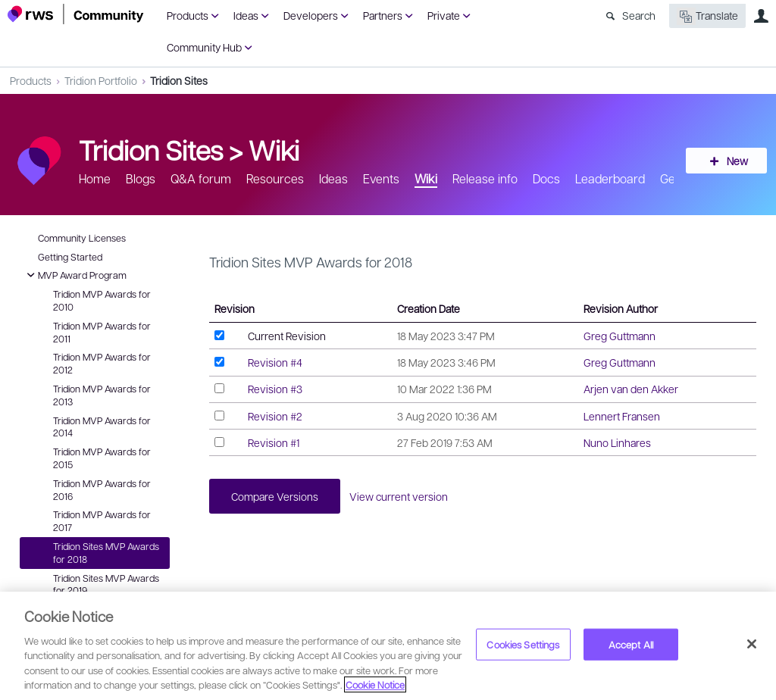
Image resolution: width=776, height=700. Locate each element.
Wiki (274, 149)
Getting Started (70, 257)
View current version (401, 496)
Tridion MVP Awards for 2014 (102, 427)
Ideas (246, 15)
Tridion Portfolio (101, 80)
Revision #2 (275, 416)
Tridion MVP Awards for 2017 (102, 521)
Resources (275, 178)
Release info (485, 178)
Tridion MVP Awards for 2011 (102, 332)
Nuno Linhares (617, 442)
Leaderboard (610, 178)
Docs (546, 178)
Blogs (141, 178)
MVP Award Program (75, 275)
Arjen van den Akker (631, 389)
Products (188, 15)
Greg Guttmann (620, 336)
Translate (707, 16)
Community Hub (204, 47)
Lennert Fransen (622, 416)
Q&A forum (201, 178)
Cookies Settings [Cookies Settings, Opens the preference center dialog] (523, 644)
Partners (383, 15)
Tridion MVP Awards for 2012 (102, 363)
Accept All (631, 644)
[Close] (752, 644)
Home (95, 178)
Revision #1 (274, 442)
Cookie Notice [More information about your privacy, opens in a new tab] (375, 684)
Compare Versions (275, 496)
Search (639, 15)
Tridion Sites (179, 80)
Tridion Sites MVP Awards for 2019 (106, 584)
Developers (311, 15)
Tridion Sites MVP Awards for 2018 (106, 553)
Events (381, 178)
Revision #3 (275, 389)
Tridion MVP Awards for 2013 (102, 395)
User (761, 16)
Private (444, 15)
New (734, 161)
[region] (388, 646)
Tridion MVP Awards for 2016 (102, 490)
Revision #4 (275, 362)
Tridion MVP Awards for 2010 (102, 300)
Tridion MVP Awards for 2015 (102, 458)
